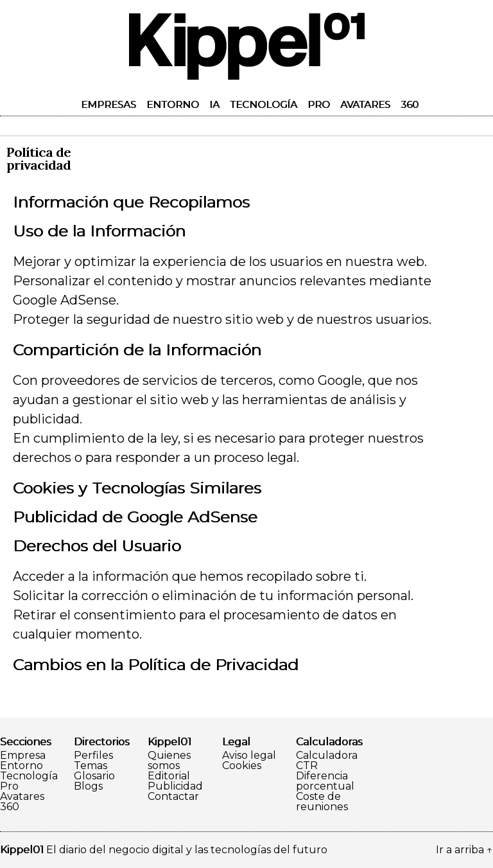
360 (410, 104)
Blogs (88, 786)
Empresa (23, 756)
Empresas (108, 104)
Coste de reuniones (322, 802)
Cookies (242, 766)
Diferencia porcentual (325, 781)
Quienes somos (169, 761)
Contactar (173, 797)
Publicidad (175, 786)
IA (214, 104)
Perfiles (93, 756)
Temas (91, 766)
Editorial (169, 776)
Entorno (173, 104)
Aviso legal (249, 756)
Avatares (365, 104)
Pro (319, 104)
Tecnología (264, 104)
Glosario (94, 776)
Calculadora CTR (327, 761)
